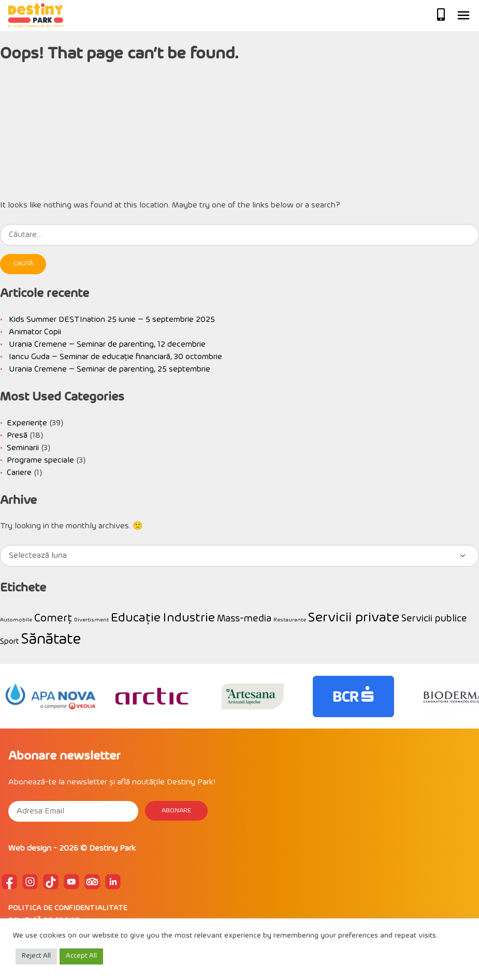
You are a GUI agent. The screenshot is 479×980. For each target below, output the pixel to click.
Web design (30, 849)
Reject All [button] (36, 956)
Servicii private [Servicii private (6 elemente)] (354, 618)
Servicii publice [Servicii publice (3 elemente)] (434, 619)
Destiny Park (112, 849)
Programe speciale (40, 461)
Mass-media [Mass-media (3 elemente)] (244, 619)
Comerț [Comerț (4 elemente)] (53, 618)
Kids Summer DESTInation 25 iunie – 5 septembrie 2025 (112, 320)
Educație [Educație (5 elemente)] (136, 618)
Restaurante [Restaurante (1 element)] (290, 620)
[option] (50, 696)
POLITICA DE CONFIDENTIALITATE (68, 908)
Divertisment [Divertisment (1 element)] (91, 620)
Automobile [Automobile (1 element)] (16, 620)
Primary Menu (463, 16)
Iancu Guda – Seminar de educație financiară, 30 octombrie (115, 357)
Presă (17, 436)
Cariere (19, 473)
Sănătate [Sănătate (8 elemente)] (51, 640)
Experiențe (27, 423)
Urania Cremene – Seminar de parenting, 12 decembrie (107, 345)
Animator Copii (35, 332)
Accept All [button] (81, 956)
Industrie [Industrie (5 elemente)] (189, 618)
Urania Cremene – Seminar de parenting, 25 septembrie (110, 369)
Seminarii (23, 448)
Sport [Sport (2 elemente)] (10, 642)
